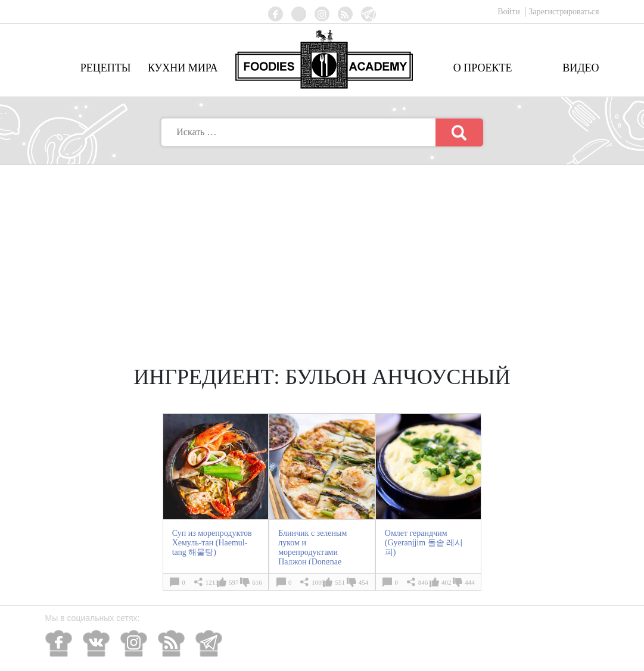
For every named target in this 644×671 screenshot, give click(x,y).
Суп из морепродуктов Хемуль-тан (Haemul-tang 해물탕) (212, 543)
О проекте (483, 68)
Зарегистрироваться (564, 12)
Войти (510, 12)
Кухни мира (183, 68)
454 (364, 582)
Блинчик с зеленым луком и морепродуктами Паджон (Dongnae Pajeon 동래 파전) (312, 552)
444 (470, 582)
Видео (581, 68)
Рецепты (106, 68)
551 (340, 582)
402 (447, 582)
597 (234, 582)
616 (257, 582)
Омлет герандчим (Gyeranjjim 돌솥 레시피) (424, 543)
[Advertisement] (322, 254)
